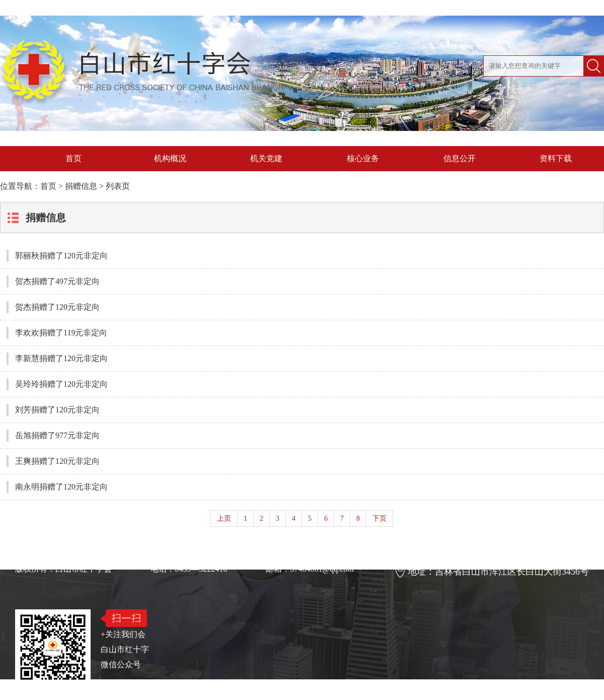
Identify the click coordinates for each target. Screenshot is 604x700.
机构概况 (170, 158)
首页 (73, 158)
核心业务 (363, 158)
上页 (224, 518)
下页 (380, 518)
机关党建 (266, 158)
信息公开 (460, 158)
